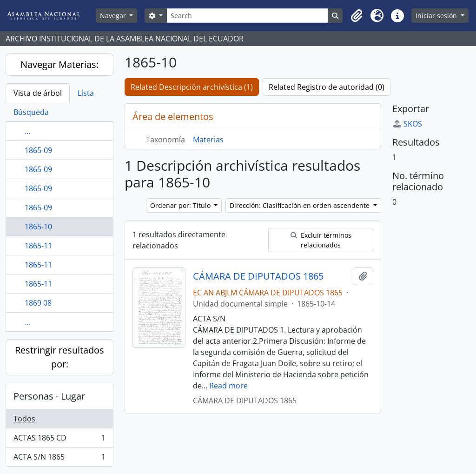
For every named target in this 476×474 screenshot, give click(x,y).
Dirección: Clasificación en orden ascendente (301, 205)
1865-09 (38, 150)
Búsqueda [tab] (31, 112)
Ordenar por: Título (181, 205)
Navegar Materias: (59, 64)
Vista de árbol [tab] (38, 93)
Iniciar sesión (437, 16)
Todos (24, 419)
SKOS (407, 124)
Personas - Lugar (49, 396)
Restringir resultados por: (59, 357)
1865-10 (38, 227)
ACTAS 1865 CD (59, 440)
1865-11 (38, 246)
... (27, 131)
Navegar (114, 16)
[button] (357, 16)
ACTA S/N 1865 (59, 459)
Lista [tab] (86, 93)
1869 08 (38, 303)
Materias (208, 140)
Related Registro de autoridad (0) (327, 87)
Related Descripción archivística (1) (192, 87)
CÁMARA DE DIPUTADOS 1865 (258, 276)
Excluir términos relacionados (321, 240)
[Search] (248, 16)
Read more (228, 386)
